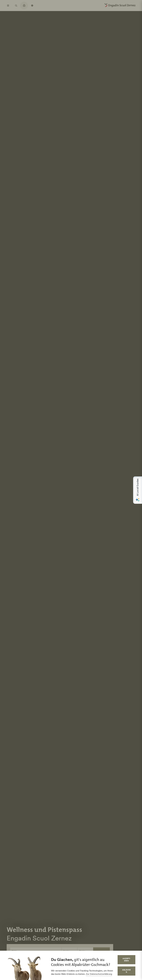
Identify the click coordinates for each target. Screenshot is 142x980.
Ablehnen (126, 971)
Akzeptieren (127, 960)
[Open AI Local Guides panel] (138, 490)
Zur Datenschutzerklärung (99, 974)
